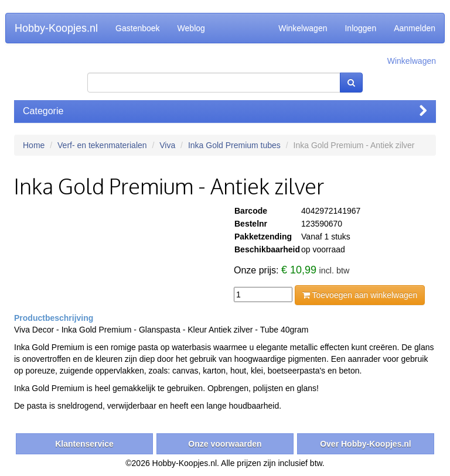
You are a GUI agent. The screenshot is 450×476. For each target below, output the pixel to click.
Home (34, 145)
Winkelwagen (303, 28)
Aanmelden (415, 28)
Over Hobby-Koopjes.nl (366, 444)
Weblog (191, 28)
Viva (167, 145)
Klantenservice (84, 444)
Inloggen (360, 28)
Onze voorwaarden (225, 444)
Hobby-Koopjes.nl (56, 28)
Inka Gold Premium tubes (234, 145)
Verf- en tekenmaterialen (102, 145)
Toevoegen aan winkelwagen (360, 295)
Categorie (225, 111)
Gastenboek (138, 28)
